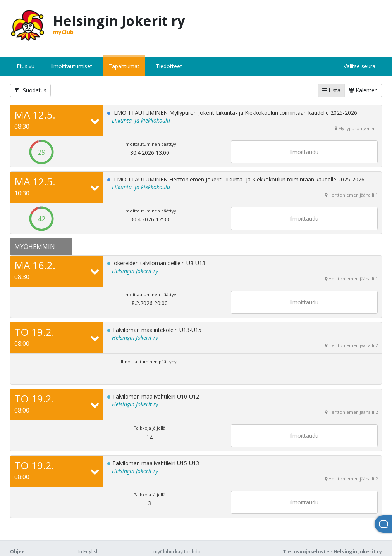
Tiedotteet (169, 66)
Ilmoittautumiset (71, 66)
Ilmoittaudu (304, 152)
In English (89, 552)
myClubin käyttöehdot (178, 552)
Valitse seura (359, 66)
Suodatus (31, 90)
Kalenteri (363, 90)
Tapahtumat (124, 66)
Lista (331, 90)
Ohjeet (19, 552)
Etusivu (26, 66)
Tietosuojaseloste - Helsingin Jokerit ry (332, 552)
